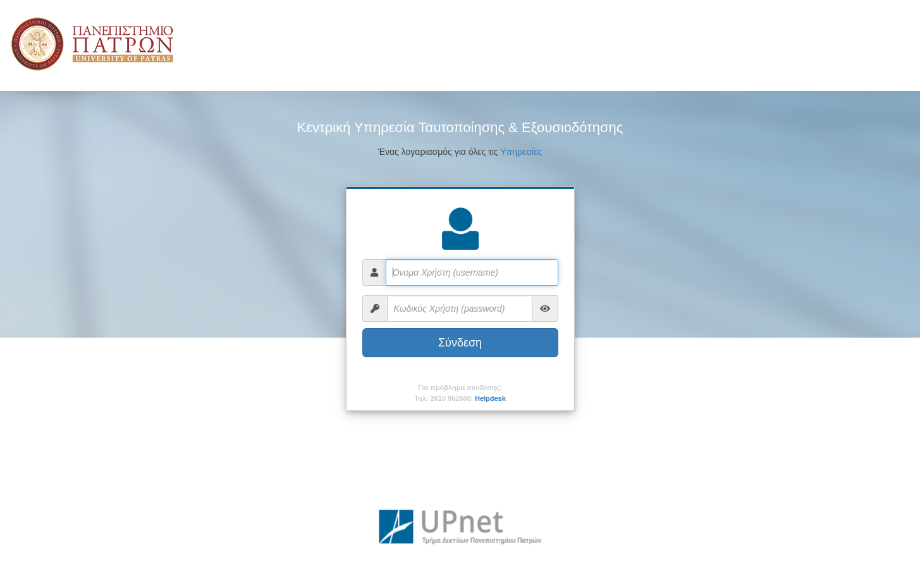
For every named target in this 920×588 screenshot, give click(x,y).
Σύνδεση (460, 343)
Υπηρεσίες (521, 152)
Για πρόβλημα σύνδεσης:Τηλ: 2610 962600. (460, 393)
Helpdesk (490, 398)
